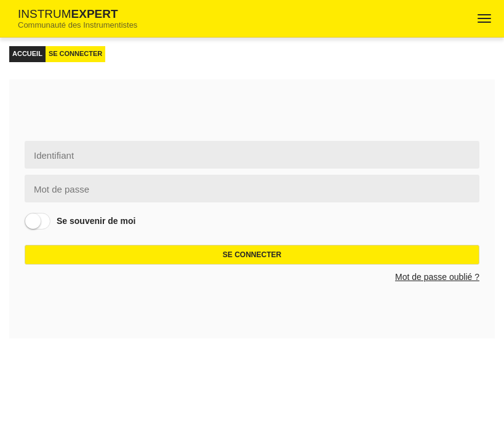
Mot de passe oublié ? (437, 277)
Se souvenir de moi (96, 221)
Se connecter (252, 255)
